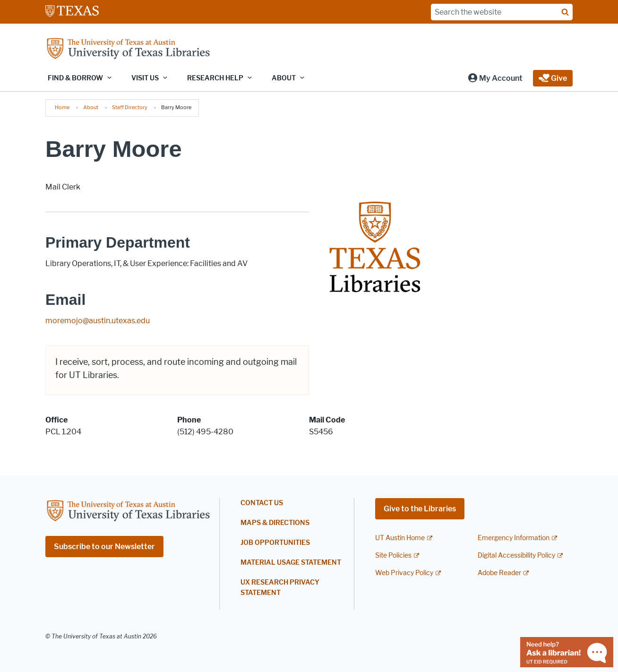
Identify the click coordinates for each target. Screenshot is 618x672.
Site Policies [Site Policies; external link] (393, 556)
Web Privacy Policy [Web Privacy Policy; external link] (404, 573)
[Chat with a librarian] (567, 651)
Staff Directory (130, 107)
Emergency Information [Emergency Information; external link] (514, 538)
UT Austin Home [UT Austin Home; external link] (400, 538)
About (91, 107)
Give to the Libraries (420, 509)
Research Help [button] (215, 78)
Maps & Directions (275, 523)
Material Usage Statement (291, 563)
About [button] (284, 78)
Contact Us (262, 503)
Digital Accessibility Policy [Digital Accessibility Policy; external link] (516, 556)
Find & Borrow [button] (75, 78)
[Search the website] (502, 12)
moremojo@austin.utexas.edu (98, 321)
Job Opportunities (275, 543)
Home (62, 107)
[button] (495, 78)
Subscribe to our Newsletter (104, 547)
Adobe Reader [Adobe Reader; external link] (499, 573)
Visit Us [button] (145, 78)
